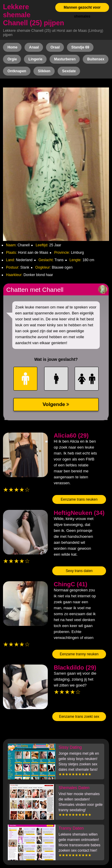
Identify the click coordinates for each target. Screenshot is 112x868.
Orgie (12, 59)
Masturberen (65, 59)
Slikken (44, 71)
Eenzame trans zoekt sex (79, 717)
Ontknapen (17, 71)
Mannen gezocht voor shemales (82, 12)
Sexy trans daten (79, 571)
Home (12, 47)
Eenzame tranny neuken (79, 654)
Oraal (55, 47)
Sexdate (69, 71)
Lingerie (35, 59)
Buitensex (96, 59)
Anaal (34, 47)
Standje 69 (80, 47)
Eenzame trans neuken (79, 499)
